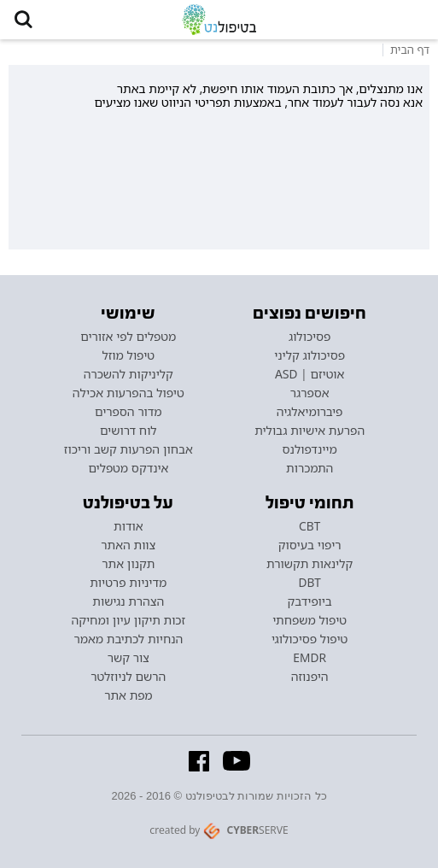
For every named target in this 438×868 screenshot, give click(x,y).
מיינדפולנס (310, 449)
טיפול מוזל (128, 355)
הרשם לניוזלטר (128, 677)
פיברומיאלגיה (310, 412)
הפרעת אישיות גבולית (310, 431)
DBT (310, 583)
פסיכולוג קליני (310, 355)
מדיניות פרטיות (128, 583)
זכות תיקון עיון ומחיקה (128, 620)
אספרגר (310, 393)
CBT (310, 526)
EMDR (310, 658)
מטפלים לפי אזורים (128, 337)
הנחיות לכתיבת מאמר (128, 639)
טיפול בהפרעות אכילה (128, 393)
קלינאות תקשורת (310, 564)
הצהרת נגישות (128, 601)
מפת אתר (128, 695)
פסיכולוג (310, 337)
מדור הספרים (128, 412)
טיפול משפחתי (310, 620)
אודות (128, 526)
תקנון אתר (128, 564)
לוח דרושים (128, 431)
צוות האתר (128, 545)
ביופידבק (309, 601)
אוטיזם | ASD (310, 374)
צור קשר (128, 658)
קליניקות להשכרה (128, 374)
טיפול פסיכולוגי (310, 639)
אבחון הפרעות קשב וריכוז (128, 449)
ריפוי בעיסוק (310, 545)
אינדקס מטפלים (128, 468)
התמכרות (310, 468)
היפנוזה (310, 677)
